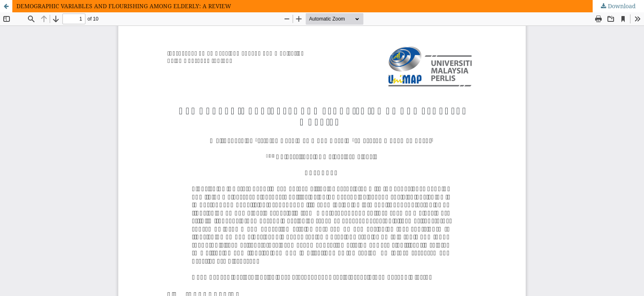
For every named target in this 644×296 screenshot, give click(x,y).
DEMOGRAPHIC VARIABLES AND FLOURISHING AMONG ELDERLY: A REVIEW (124, 6)
